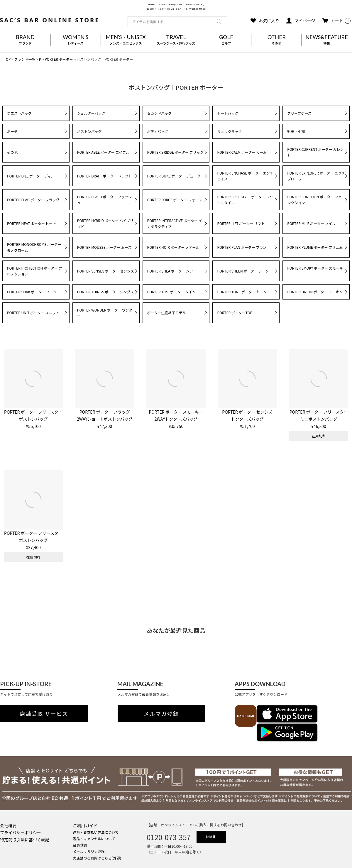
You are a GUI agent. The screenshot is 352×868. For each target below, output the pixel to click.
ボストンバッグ (89, 131)
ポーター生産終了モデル (167, 313)
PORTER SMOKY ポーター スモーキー (315, 271)
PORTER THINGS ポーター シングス (105, 292)
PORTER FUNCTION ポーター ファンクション (314, 200)
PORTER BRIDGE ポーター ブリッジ (175, 152)
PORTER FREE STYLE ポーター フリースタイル (245, 200)
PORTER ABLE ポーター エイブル (103, 152)
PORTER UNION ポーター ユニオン (315, 292)
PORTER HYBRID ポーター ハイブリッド (105, 223)
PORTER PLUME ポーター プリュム (315, 247)
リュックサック (229, 131)
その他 (12, 152)
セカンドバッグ (160, 113)
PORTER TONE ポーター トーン (242, 292)
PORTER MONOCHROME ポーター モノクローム (34, 247)
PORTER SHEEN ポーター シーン (243, 271)
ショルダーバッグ (91, 113)
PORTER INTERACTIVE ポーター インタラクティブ (175, 223)
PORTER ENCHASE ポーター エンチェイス (245, 176)
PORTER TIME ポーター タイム (171, 292)
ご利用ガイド (85, 825)
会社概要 (8, 825)
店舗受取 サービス (44, 714)
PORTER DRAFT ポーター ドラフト (105, 176)
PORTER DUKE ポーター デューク (174, 176)
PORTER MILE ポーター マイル (311, 223)
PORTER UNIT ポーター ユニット (33, 313)
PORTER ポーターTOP (235, 313)
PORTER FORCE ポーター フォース (175, 200)
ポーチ (12, 131)
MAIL (211, 837)
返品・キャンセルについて (94, 839)
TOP (7, 59)
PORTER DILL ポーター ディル (31, 176)
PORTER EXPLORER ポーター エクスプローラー (316, 176)
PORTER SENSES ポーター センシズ (106, 271)
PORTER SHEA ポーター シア (170, 271)
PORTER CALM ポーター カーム (242, 152)
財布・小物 (296, 131)
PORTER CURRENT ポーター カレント (315, 152)
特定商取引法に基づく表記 (25, 840)
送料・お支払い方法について (96, 832)
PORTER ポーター (59, 59)
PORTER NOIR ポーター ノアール (173, 247)
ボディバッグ (158, 131)
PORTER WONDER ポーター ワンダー (105, 313)
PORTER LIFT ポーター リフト (241, 223)
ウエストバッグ (19, 113)
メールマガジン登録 (89, 851)
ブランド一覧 (25, 59)
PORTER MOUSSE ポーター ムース (104, 247)
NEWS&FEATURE (327, 40)
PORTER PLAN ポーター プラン (242, 247)
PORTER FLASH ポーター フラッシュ (104, 200)
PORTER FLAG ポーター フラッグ (33, 200)
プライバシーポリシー (21, 833)
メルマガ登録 (161, 714)
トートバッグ (228, 113)
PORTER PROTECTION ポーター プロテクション (35, 271)
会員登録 (80, 845)
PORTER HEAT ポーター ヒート (32, 223)
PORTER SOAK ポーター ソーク (32, 292)
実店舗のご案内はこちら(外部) (97, 858)
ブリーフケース (299, 113)
